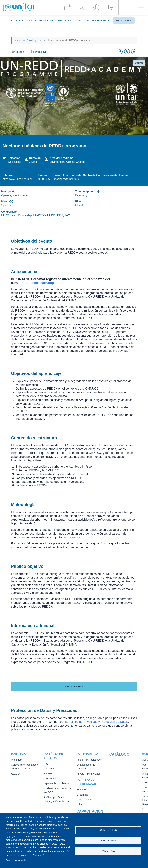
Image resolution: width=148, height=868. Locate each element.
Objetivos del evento (41, 20)
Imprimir (20, 52)
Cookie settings (108, 830)
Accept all (108, 851)
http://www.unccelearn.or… (19, 179)
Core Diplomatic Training (122, 778)
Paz (46, 764)
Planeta (48, 773)
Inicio (18, 40)
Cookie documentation (16, 860)
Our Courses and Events (122, 760)
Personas (49, 768)
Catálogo (32, 40)
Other (79, 799)
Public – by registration (88, 760)
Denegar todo (108, 840)
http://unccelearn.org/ (38, 283)
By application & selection (90, 765)
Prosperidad (50, 778)
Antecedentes (67, 20)
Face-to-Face (83, 795)
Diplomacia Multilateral (55, 783)
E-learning (82, 790)
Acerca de (17, 20)
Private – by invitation (87, 769)
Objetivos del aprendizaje (96, 20)
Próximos (16, 760)
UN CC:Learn (124, 20)
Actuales (15, 773)
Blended (81, 785)
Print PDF (41, 52)
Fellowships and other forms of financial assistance (120, 807)
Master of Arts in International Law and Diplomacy (120, 795)
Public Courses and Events (123, 765)
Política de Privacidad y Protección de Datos (98, 722)
